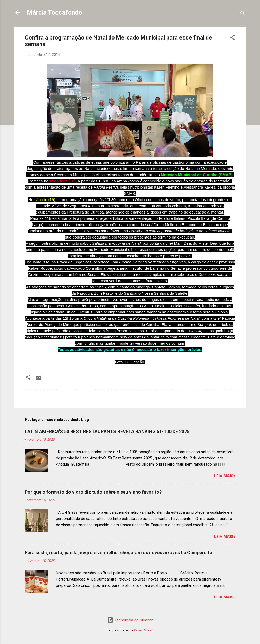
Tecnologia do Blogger (130, 620)
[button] (232, 38)
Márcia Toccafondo (55, 12)
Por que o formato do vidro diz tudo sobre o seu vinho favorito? (93, 492)
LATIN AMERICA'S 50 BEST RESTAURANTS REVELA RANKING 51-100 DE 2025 (107, 431)
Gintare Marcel (143, 630)
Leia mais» (225, 476)
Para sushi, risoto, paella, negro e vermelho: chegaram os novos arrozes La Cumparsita (118, 553)
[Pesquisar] (243, 14)
